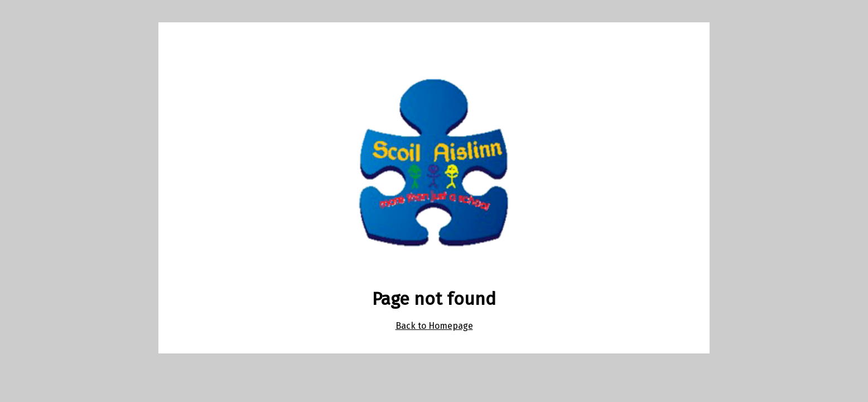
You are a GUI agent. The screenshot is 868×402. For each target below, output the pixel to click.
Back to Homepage (434, 326)
